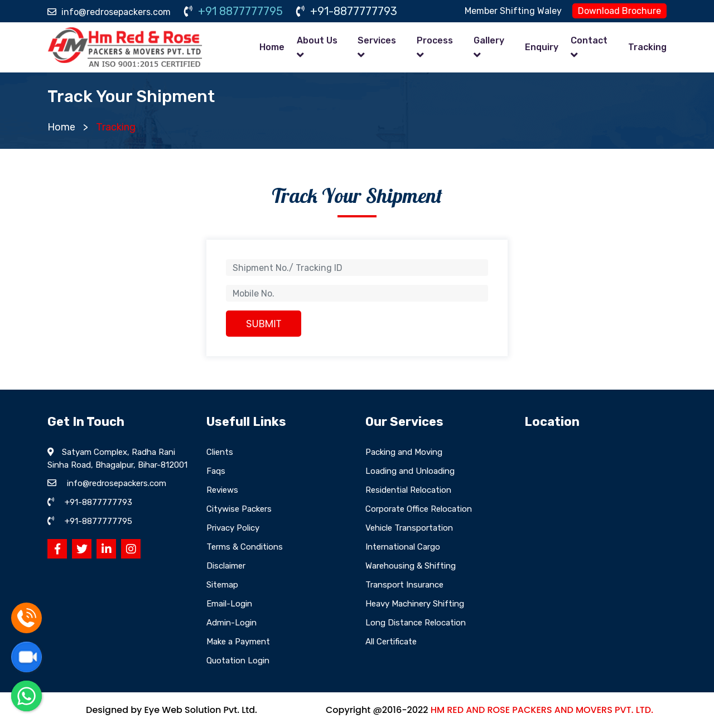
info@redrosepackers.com (109, 12)
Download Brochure (619, 11)
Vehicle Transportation (409, 528)
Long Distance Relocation (416, 623)
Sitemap (222, 585)
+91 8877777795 (233, 11)
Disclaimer (226, 566)
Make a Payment (238, 642)
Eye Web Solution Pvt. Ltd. (200, 710)
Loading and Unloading (410, 471)
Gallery (489, 40)
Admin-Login (231, 623)
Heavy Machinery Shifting (415, 604)
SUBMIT (264, 324)
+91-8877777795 (98, 521)
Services (377, 40)
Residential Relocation (408, 490)
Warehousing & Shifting (411, 566)
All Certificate (391, 642)
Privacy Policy (233, 528)
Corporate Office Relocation (419, 509)
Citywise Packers (239, 509)
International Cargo (403, 547)
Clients (220, 452)
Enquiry (542, 47)
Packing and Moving (404, 452)
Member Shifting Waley (513, 11)
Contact (589, 40)
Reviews (222, 490)
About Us (317, 40)
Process (435, 40)
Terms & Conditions (245, 547)
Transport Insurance (404, 585)
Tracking (647, 47)
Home (272, 47)
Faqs (216, 471)
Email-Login (229, 604)
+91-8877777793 (347, 11)
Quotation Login (238, 661)
